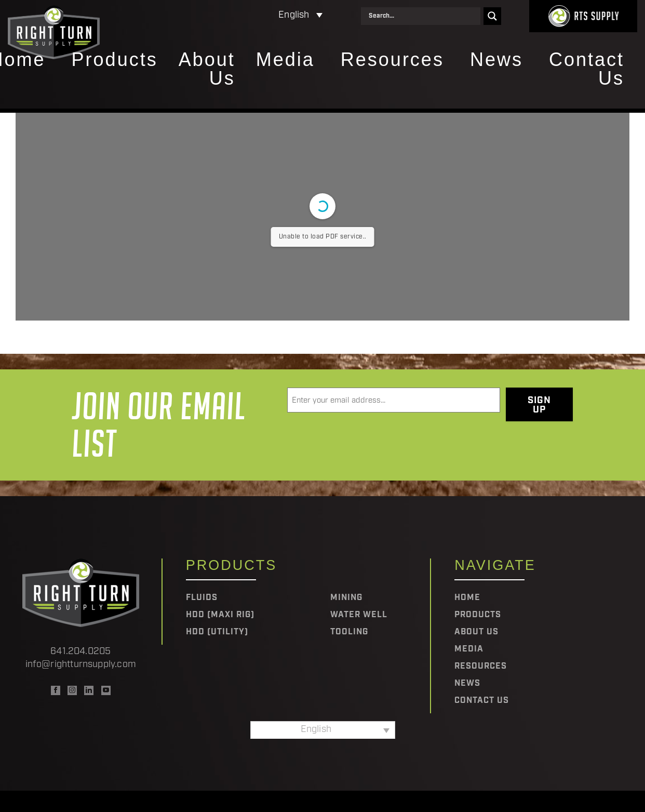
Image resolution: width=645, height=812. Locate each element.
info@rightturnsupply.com (81, 665)
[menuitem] (255, 16)
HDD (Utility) (217, 632)
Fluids (202, 598)
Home (467, 598)
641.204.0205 (80, 652)
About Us (207, 70)
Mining (346, 598)
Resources (392, 60)
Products (115, 60)
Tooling (349, 632)
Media (285, 60)
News (496, 60)
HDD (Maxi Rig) (220, 615)
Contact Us (587, 70)
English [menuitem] (294, 15)
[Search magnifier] (492, 16)
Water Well (359, 615)
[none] (255, 16)
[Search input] (423, 16)
